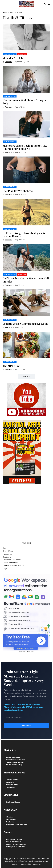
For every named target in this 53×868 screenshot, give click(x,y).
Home (5, 12)
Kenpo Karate (8, 551)
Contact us (10, 822)
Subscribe (27, 726)
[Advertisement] (27, 511)
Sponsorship (11, 819)
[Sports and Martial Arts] (26, 4)
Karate (5, 548)
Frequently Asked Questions (17, 824)
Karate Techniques (13, 757)
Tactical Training (12, 780)
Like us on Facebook (14, 842)
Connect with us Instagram (16, 844)
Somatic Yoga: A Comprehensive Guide (25, 324)
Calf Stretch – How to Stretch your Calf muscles (26, 280)
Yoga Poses (11, 787)
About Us (15, 864)
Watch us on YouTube (14, 839)
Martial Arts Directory (14, 765)
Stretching (7, 557)
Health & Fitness (16, 12)
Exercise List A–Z (13, 785)
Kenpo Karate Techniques (16, 760)
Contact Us (37, 864)
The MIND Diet (11, 366)
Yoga (5, 568)
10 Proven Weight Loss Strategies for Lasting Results (24, 235)
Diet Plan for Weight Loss (18, 191)
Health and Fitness (11, 563)
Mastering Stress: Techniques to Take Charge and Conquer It (25, 147)
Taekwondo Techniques (15, 762)
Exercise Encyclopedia (12, 560)
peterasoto (9, 62)
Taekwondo (7, 554)
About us (9, 817)
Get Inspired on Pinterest (15, 847)
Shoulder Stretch (13, 58)
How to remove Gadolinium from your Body (25, 102)
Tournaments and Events (13, 566)
